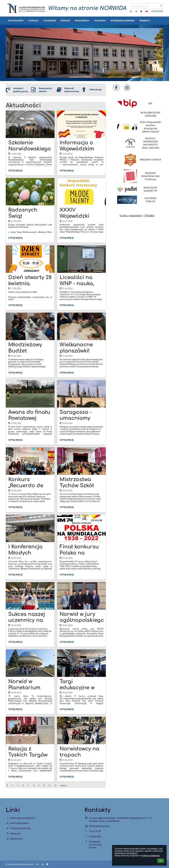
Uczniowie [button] (50, 21)
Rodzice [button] (65, 21)
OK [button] (161, 861)
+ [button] (131, 11)
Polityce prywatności (151, 856)
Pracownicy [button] (82, 21)
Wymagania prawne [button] (123, 21)
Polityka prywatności (20, 828)
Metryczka (15, 833)
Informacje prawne (19, 823)
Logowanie (157, 11)
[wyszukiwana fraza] (147, 6)
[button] (147, 11)
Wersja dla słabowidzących (20, 864)
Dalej (64, 785)
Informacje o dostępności (23, 818)
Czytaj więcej (16, 171)
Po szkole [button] (100, 21)
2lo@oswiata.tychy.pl (99, 826)
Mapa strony (17, 839)
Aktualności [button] (16, 21)
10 (55, 785)
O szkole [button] (33, 21)
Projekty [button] (145, 21)
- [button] (136, 11)
